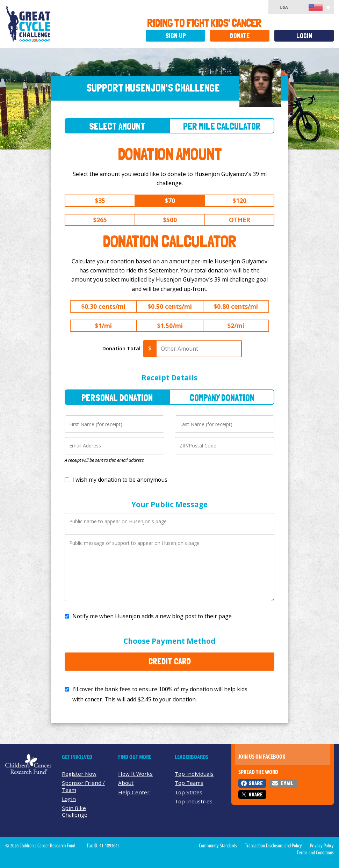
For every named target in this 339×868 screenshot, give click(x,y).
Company (222, 398)
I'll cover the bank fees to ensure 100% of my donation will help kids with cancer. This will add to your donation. (160, 694)
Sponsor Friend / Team (83, 786)
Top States (189, 792)
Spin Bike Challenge (75, 811)
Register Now (79, 774)
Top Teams (189, 783)
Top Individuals (194, 774)
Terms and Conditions (315, 853)
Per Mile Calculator (222, 126)
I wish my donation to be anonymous (120, 480)
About (126, 783)
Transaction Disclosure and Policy (273, 846)
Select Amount (117, 126)
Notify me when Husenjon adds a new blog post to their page (152, 616)
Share (256, 783)
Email (287, 783)
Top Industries (194, 801)
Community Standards (218, 846)
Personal (117, 398)
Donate (240, 36)
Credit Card (170, 661)
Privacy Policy (322, 846)
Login (304, 36)
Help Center (134, 792)
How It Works (135, 774)
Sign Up (176, 36)
